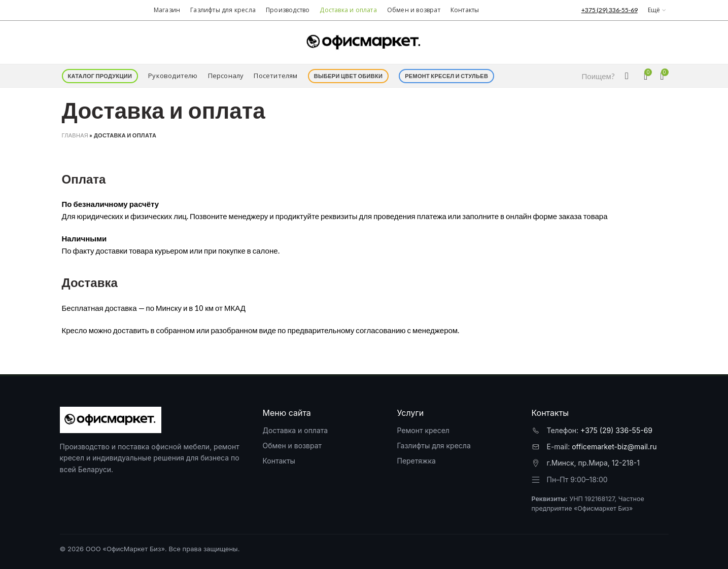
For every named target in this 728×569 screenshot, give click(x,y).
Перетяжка (416, 461)
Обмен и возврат (292, 446)
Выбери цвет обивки (349, 76)
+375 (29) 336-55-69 (616, 430)
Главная (75, 135)
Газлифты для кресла (434, 446)
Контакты (279, 461)
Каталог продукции (100, 76)
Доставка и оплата (295, 430)
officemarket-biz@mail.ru (614, 447)
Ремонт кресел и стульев (446, 76)
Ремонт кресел (423, 430)
